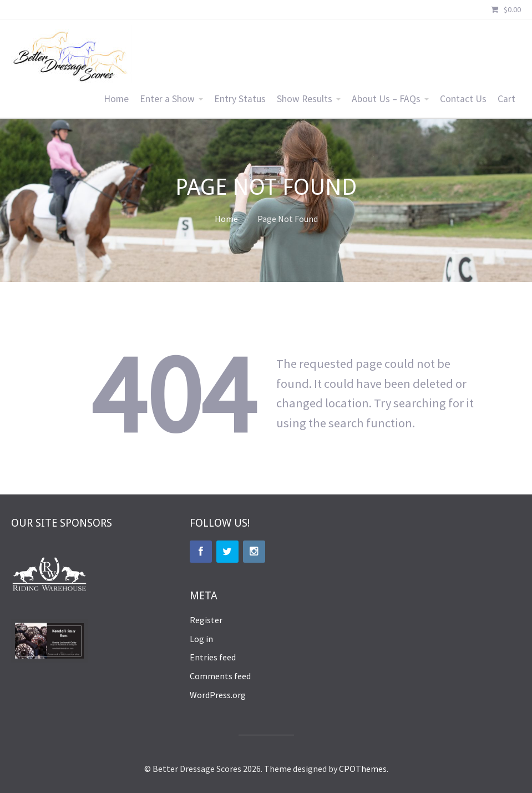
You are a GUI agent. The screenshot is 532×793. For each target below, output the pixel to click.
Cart (506, 99)
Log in (201, 639)
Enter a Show (167, 99)
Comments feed (220, 676)
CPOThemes (363, 769)
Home (116, 99)
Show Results (305, 99)
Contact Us (463, 99)
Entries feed (213, 657)
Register (206, 620)
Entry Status (240, 99)
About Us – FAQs (386, 99)
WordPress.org (218, 695)
